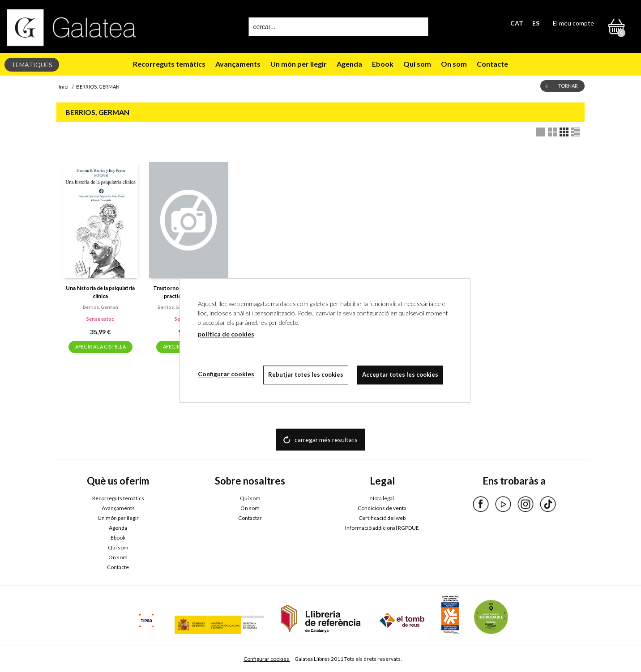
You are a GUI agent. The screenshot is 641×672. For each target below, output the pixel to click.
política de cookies (226, 334)
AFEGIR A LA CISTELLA (100, 347)
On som (454, 64)
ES (536, 23)
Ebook (383, 64)
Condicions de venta (382, 508)
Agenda (349, 64)
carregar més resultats (326, 440)
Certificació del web (382, 518)
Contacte (492, 64)
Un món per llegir (299, 64)
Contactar (250, 518)
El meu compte (573, 23)
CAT (517, 23)
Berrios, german (100, 307)
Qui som (417, 64)
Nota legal (382, 498)
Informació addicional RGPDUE (382, 528)
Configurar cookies (267, 659)
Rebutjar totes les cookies (306, 374)
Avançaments (238, 64)
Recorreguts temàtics (169, 64)
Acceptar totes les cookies (400, 374)
